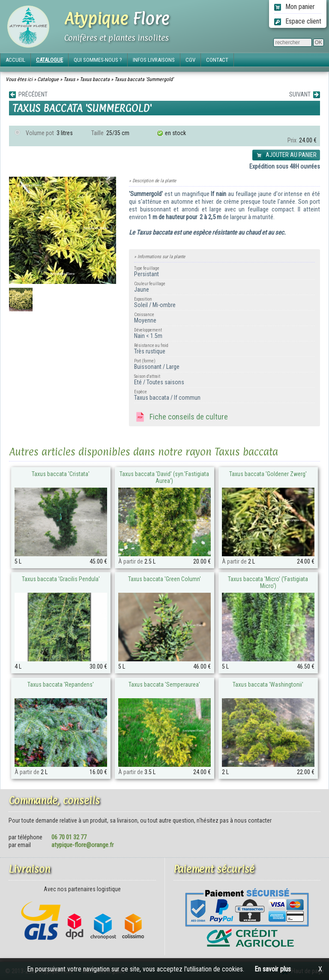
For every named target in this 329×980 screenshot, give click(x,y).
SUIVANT (305, 95)
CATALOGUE (49, 60)
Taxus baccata (95, 79)
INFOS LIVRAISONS (154, 60)
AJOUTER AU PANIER (286, 155)
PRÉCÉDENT (28, 95)
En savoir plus (273, 969)
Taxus (69, 79)
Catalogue (48, 79)
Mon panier (295, 7)
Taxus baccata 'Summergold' (144, 79)
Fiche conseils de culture (181, 417)
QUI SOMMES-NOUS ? (98, 60)
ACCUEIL (15, 60)
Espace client (298, 21)
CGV (190, 60)
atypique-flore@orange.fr (82, 845)
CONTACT (217, 60)
